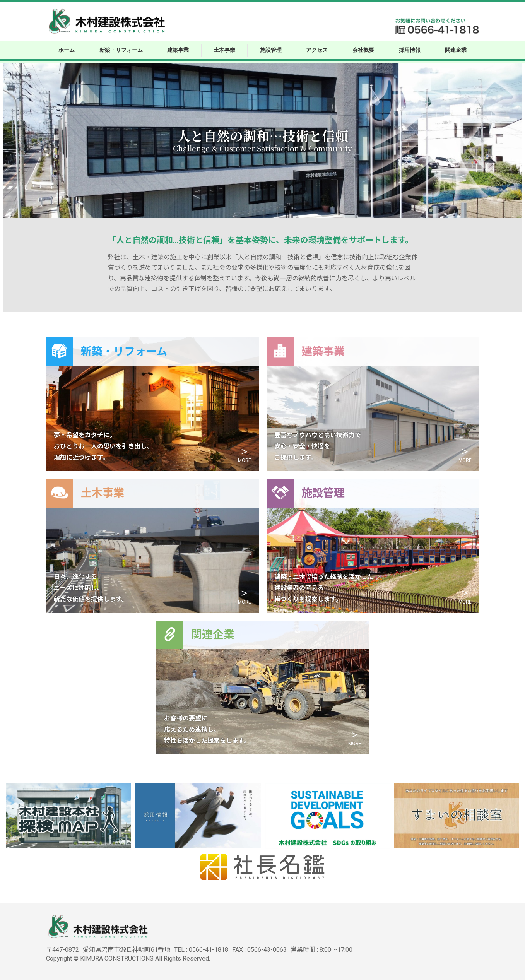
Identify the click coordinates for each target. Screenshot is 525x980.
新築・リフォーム (121, 50)
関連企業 (456, 50)
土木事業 (224, 50)
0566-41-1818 (209, 950)
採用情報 (410, 50)
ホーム (67, 50)
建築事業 (178, 50)
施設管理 (271, 50)
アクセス (317, 50)
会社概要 (363, 50)
